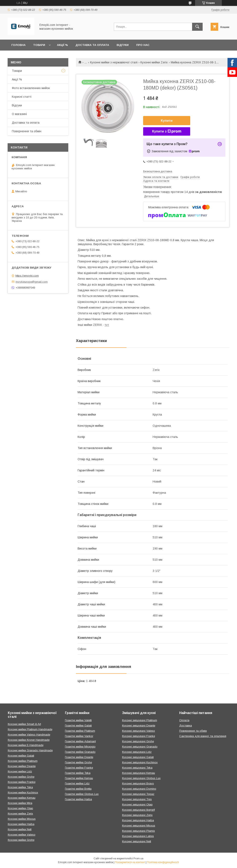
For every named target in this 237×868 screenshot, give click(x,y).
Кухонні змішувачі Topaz (138, 794)
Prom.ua (138, 859)
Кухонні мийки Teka (20, 787)
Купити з (167, 131)
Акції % (62, 45)
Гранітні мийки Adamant (80, 741)
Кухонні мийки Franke (22, 782)
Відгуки (123, 45)
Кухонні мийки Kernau (22, 798)
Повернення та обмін (27, 131)
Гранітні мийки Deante (79, 757)
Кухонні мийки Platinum (23, 761)
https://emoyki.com (27, 276)
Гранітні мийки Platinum (80, 731)
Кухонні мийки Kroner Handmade (29, 740)
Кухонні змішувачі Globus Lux (141, 778)
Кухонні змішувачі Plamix (139, 831)
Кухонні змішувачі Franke (139, 736)
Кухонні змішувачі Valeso (139, 731)
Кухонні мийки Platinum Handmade (30, 729)
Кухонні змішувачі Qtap (137, 804)
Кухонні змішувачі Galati (138, 757)
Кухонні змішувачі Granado (140, 747)
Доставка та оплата (92, 45)
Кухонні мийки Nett (20, 829)
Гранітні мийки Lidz (77, 783)
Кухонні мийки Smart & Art (24, 724)
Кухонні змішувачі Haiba (138, 820)
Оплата (184, 720)
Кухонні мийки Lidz (20, 771)
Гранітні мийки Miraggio (80, 747)
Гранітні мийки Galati (78, 726)
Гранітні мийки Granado (80, 752)
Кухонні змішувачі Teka (137, 768)
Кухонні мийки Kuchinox (23, 792)
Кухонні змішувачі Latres (138, 836)
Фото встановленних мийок (31, 88)
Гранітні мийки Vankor (79, 736)
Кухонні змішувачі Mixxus (139, 826)
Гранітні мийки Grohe (78, 762)
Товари (39, 45)
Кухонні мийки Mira (20, 803)
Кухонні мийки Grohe (21, 777)
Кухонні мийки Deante (22, 766)
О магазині (19, 114)
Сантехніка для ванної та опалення (203, 736)
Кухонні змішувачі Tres (137, 799)
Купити (167, 121)
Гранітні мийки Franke (79, 768)
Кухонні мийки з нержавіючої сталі (114, 62)
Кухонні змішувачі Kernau (139, 773)
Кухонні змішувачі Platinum (140, 720)
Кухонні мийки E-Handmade (26, 745)
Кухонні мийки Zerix (154, 62)
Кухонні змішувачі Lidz (137, 752)
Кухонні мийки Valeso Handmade (29, 735)
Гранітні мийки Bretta (78, 789)
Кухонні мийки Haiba (21, 824)
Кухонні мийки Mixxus (22, 819)
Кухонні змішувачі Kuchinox (140, 762)
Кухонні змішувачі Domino (139, 789)
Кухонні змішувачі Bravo (138, 783)
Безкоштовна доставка (158, 171)
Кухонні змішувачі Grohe (138, 741)
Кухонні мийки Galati (21, 756)
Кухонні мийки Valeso (22, 835)
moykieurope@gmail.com (32, 282)
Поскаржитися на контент (130, 862)
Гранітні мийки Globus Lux (82, 794)
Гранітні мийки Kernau (79, 778)
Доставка (186, 726)
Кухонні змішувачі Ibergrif (138, 810)
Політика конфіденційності (163, 862)
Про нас (143, 45)
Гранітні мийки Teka (78, 773)
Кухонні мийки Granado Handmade (30, 750)
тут (107, 325)
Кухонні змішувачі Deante (139, 726)
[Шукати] (197, 27)
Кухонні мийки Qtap (20, 808)
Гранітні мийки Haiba (78, 799)
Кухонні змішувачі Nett (137, 841)
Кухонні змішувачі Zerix (137, 815)
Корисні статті (22, 97)
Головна (18, 45)
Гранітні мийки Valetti (78, 720)
